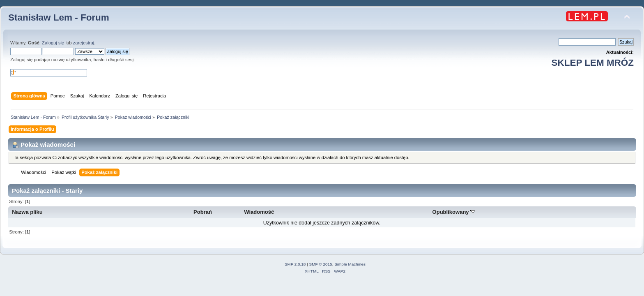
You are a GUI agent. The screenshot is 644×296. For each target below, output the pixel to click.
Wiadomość (259, 212)
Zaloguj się (53, 43)
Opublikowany (454, 212)
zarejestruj (84, 43)
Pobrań (203, 212)
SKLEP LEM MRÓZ (593, 63)
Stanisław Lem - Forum (59, 17)
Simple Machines (350, 264)
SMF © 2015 (321, 264)
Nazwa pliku (27, 212)
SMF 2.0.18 (295, 264)
